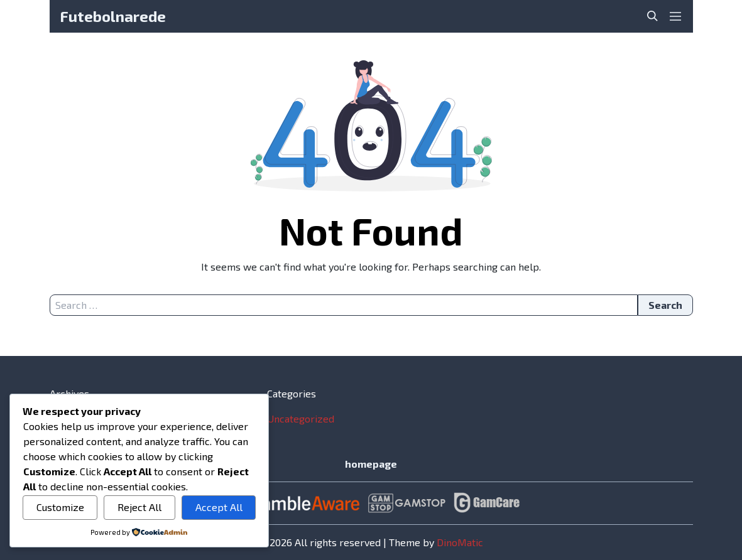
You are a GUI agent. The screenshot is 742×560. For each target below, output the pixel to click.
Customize (60, 507)
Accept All (219, 507)
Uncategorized (301, 418)
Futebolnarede (113, 16)
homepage (371, 464)
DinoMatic (460, 542)
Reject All (139, 507)
